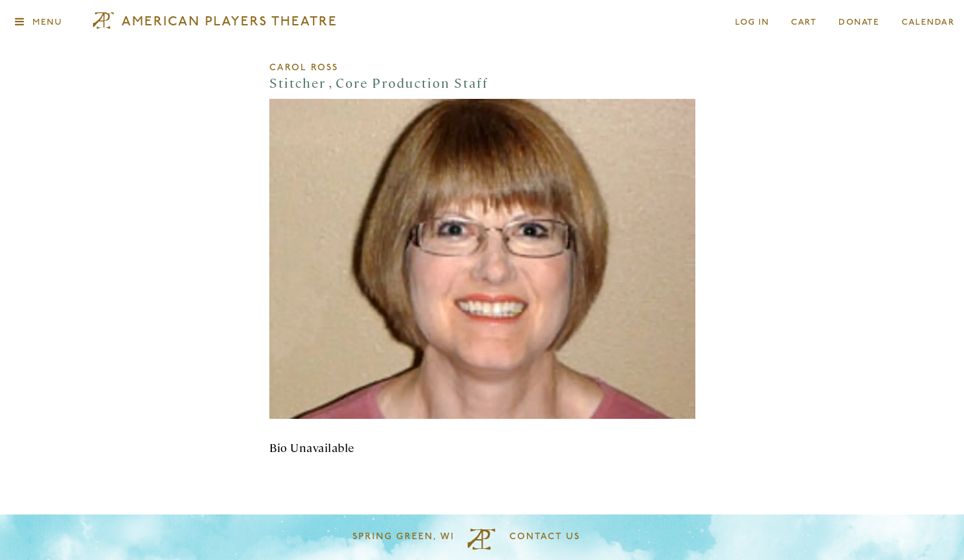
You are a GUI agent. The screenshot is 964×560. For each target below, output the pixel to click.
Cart (804, 22)
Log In (753, 22)
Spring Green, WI (404, 537)
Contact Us (545, 537)
